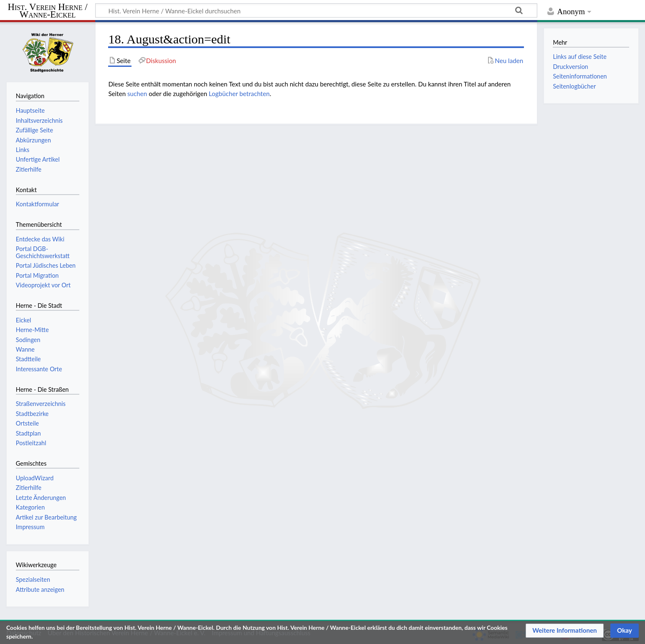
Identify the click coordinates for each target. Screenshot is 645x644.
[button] (565, 631)
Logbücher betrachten (239, 94)
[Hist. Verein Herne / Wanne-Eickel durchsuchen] (316, 10)
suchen (137, 94)
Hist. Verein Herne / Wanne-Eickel (48, 11)
